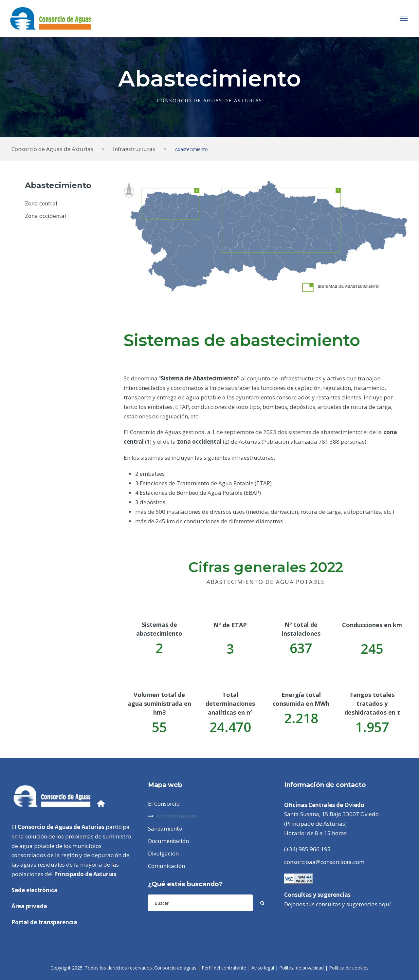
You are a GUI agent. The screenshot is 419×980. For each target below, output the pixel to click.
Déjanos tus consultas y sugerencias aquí (337, 904)
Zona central (41, 203)
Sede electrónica (35, 890)
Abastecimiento (177, 816)
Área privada (29, 906)
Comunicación (166, 866)
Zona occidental (46, 216)
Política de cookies (349, 968)
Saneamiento (165, 828)
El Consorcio (164, 804)
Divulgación (163, 853)
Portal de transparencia (44, 922)
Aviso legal (263, 968)
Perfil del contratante (224, 968)
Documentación (168, 841)
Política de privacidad (301, 968)
